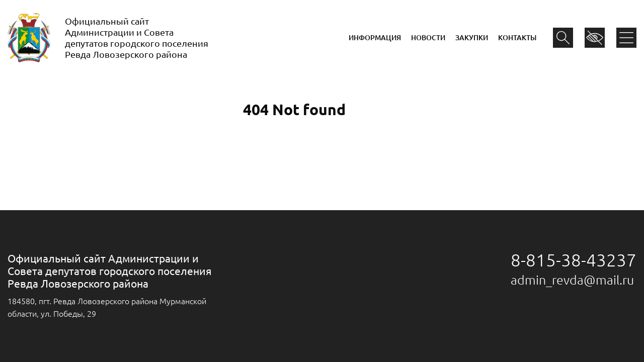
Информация (375, 38)
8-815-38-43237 (574, 260)
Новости (428, 38)
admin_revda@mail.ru (572, 280)
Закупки (472, 38)
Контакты (517, 38)
